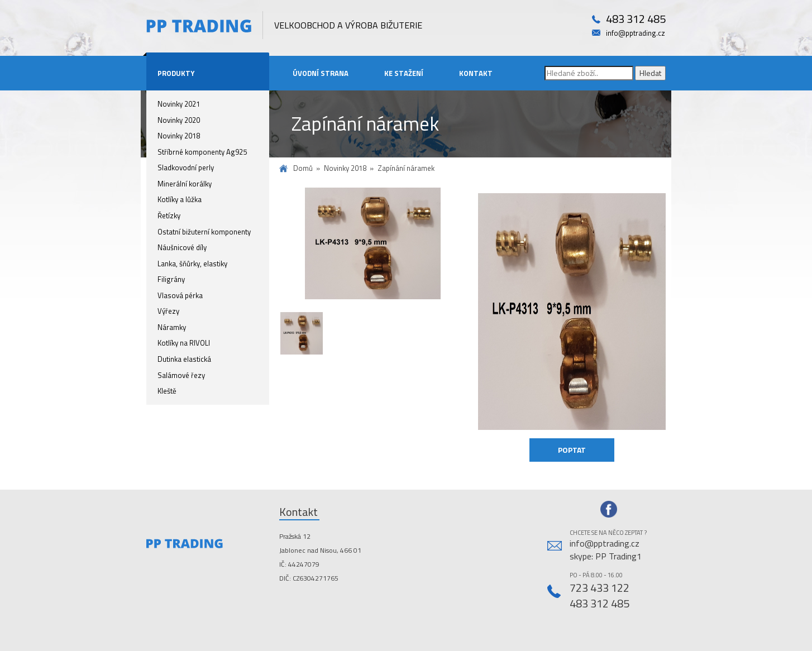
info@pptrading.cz (636, 33)
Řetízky (169, 216)
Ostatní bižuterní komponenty (204, 232)
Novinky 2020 (179, 120)
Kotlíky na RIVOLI (184, 343)
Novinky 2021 (179, 104)
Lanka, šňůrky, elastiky (192, 264)
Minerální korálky (185, 184)
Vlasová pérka (180, 295)
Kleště (167, 391)
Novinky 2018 (179, 136)
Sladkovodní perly (186, 167)
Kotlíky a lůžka (180, 199)
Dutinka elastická (184, 359)
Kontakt (476, 73)
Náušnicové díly (182, 247)
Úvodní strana (321, 73)
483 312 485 (636, 19)
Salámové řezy (181, 375)
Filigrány (171, 279)
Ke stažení (404, 73)
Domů (303, 168)
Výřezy (168, 311)
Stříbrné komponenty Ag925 (202, 152)
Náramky (172, 327)
